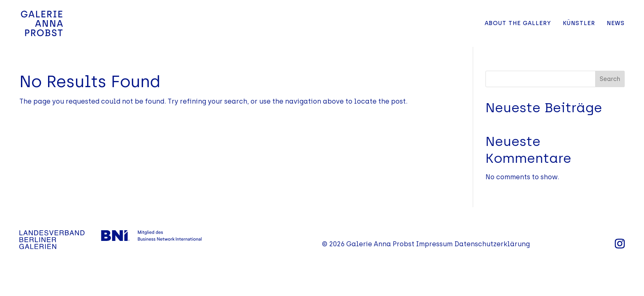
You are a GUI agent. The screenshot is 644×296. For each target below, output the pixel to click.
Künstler (579, 24)
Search (610, 79)
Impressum (434, 244)
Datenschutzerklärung (492, 244)
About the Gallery (518, 24)
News (616, 24)
